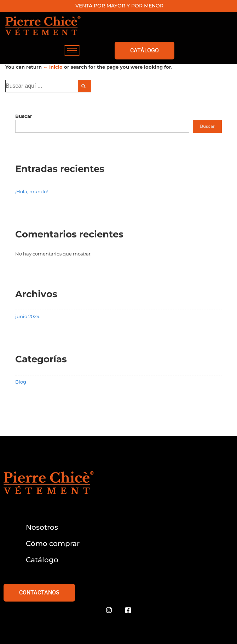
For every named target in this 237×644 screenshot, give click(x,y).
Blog (21, 382)
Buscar (24, 116)
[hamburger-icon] (72, 50)
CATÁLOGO (144, 50)
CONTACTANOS (39, 593)
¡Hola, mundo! (31, 191)
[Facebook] (128, 610)
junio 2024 (27, 316)
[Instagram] (109, 610)
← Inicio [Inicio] (53, 67)
